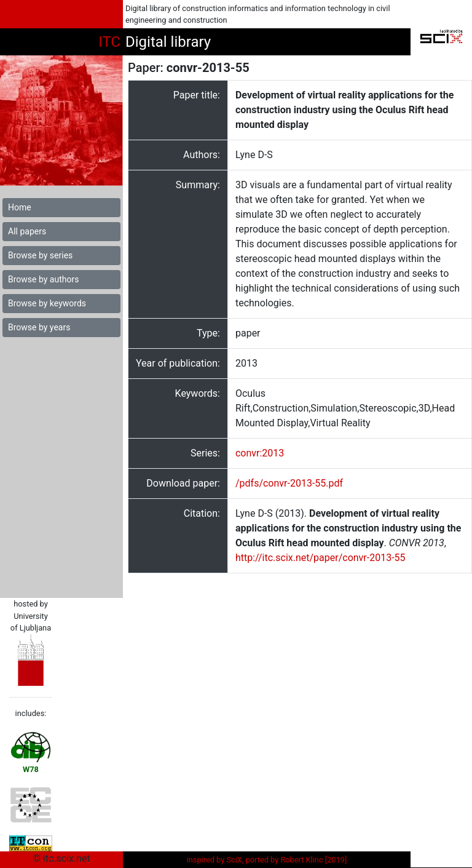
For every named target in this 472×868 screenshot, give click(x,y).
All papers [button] (27, 231)
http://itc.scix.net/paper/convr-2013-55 (321, 558)
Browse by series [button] (40, 255)
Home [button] (20, 207)
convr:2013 (260, 453)
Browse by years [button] (39, 327)
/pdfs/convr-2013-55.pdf (289, 483)
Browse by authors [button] (43, 279)
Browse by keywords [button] (47, 303)
